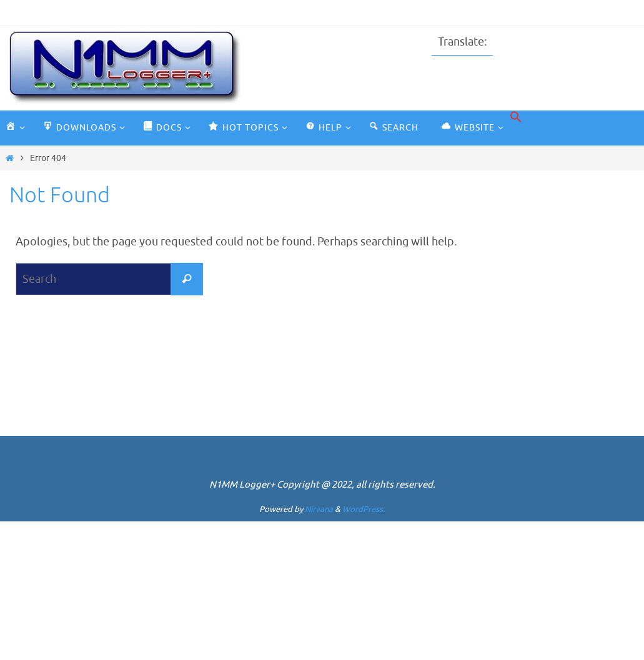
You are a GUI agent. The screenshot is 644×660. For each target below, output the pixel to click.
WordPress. (364, 509)
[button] (516, 118)
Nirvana (319, 509)
